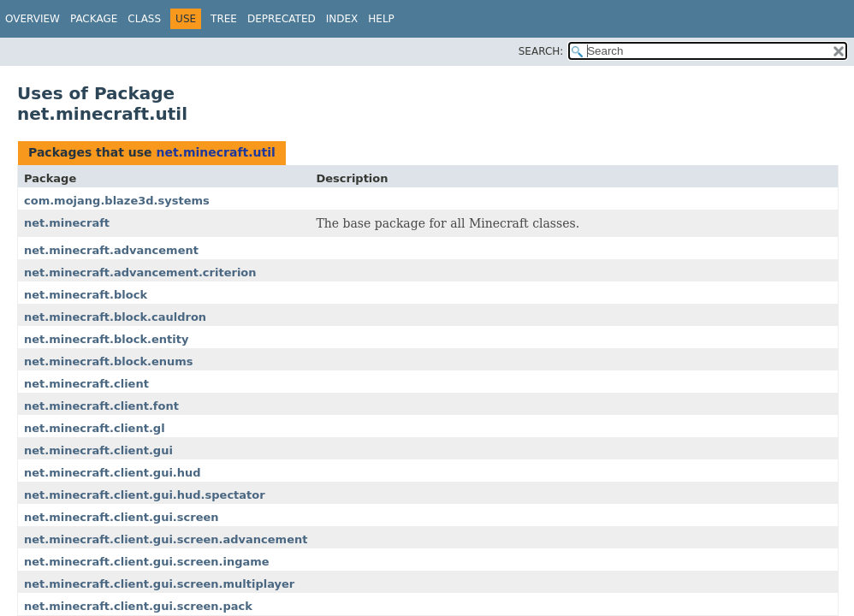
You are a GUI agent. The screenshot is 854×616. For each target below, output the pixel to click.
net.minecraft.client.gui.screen (122, 517)
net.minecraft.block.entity (106, 339)
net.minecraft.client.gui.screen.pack (138, 606)
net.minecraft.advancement (111, 250)
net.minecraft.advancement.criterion (140, 272)
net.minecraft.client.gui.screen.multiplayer (159, 584)
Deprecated (282, 19)
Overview (33, 19)
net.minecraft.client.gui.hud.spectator (145, 495)
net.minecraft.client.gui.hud (113, 473)
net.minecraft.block (86, 295)
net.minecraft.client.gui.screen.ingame (147, 562)
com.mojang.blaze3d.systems (117, 201)
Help (381, 19)
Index (342, 19)
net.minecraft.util (215, 152)
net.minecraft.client (86, 384)
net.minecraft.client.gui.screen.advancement (166, 539)
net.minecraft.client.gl (95, 428)
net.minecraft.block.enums (109, 361)
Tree (224, 19)
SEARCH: (541, 51)
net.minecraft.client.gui (98, 450)
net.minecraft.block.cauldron (115, 317)
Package (94, 19)
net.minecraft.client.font (101, 406)
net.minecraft (67, 223)
